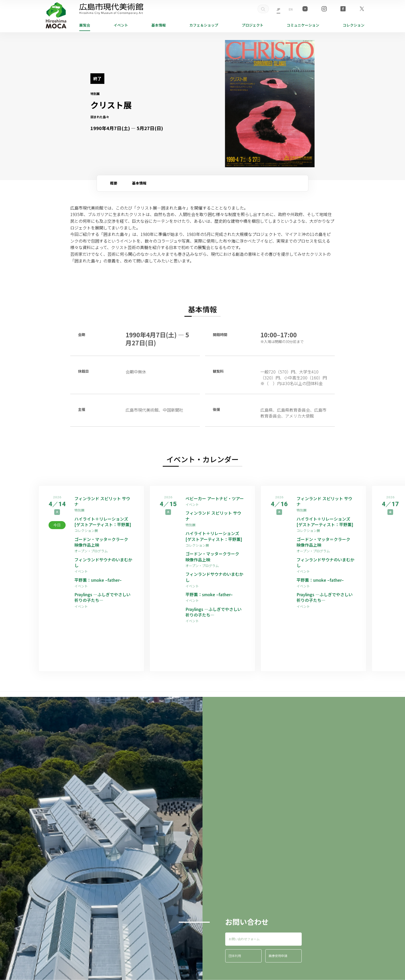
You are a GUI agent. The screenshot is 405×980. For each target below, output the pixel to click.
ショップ (204, 25)
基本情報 (159, 25)
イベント (121, 25)
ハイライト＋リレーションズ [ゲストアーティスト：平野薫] (103, 522)
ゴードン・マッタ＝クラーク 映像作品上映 (103, 542)
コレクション (354, 25)
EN (291, 9)
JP (278, 9)
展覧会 (85, 25)
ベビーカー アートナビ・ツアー (215, 498)
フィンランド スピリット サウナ (102, 501)
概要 (114, 183)
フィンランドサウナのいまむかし (103, 563)
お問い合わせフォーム (244, 939)
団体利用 (235, 956)
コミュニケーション (303, 25)
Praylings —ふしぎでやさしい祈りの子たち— (102, 597)
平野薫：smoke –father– (98, 580)
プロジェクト (253, 25)
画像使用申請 (278, 956)
